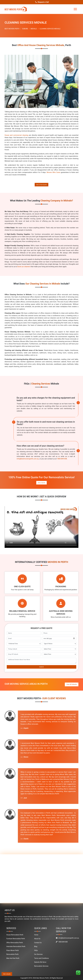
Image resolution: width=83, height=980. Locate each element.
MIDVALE (34, 29)
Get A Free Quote (41, 185)
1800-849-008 (62, 459)
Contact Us (38, 943)
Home (36, 935)
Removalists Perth (12, 954)
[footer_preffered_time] (24, 644)
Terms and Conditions (42, 958)
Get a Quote (41, 483)
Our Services (38, 954)
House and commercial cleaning (16, 135)
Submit (42, 667)
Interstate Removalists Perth (16, 946)
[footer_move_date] (59, 639)
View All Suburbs (72, 684)
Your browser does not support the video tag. (41, 527)
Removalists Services (41, 966)
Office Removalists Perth (15, 943)
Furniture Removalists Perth (16, 939)
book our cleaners (24, 267)
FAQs (36, 950)
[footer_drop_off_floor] (59, 654)
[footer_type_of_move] (59, 644)
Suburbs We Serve (40, 962)
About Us (37, 939)
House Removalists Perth (15, 935)
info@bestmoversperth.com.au (28, 459)
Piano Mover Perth (13, 950)
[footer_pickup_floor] (59, 649)
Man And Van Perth (13, 958)
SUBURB (25, 29)
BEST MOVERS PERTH (12, 29)
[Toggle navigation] (75, 9)
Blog (36, 946)
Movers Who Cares (53, 172)
